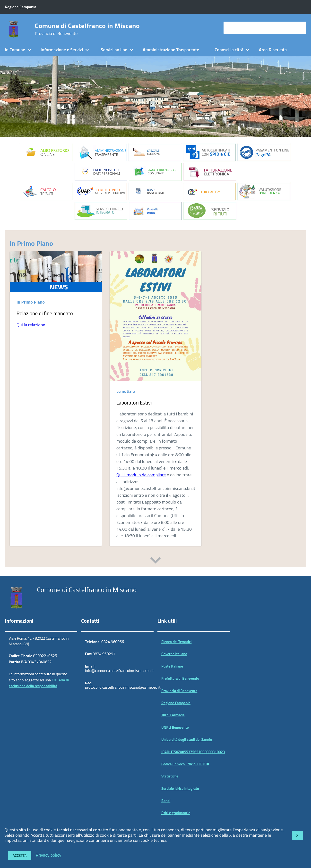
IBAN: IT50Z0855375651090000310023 (193, 752)
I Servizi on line (113, 50)
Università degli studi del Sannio (187, 740)
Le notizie (126, 391)
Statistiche (170, 776)
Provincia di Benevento (179, 691)
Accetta (20, 856)
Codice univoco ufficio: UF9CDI (185, 764)
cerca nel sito (237, 28)
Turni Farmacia (173, 715)
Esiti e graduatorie (176, 813)
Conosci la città (229, 50)
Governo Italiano (174, 654)
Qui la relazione (31, 325)
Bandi (166, 801)
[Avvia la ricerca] (300, 28)
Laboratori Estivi (134, 403)
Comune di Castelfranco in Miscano (87, 29)
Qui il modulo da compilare (141, 475)
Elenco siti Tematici (176, 642)
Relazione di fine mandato (45, 313)
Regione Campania (176, 703)
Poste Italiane (172, 666)
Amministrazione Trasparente (171, 50)
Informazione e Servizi (62, 50)
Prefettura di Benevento (180, 678)
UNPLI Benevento (175, 727)
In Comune (15, 50)
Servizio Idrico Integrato (180, 789)
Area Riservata (273, 50)
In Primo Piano (31, 243)
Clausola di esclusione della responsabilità (39, 683)
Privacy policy (48, 855)
